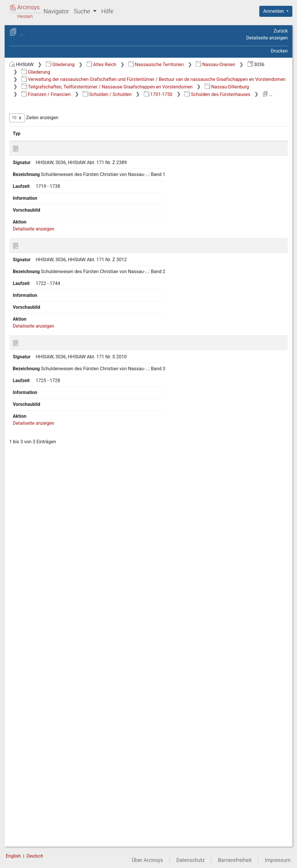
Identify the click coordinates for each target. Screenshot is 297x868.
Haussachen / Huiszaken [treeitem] (46, 80)
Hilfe (107, 11)
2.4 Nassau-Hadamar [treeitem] (52, 805)
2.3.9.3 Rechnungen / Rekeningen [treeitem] (63, 337)
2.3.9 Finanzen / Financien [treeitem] (52, 295)
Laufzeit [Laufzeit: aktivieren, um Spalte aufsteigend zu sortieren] (232, 155)
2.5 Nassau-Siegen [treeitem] (50, 812)
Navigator (56, 11)
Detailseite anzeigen (267, 38)
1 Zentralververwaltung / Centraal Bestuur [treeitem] (50, 139)
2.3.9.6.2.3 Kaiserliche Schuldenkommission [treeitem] (68, 450)
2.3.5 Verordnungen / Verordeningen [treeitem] (57, 245)
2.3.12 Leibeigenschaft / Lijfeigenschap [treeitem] (61, 661)
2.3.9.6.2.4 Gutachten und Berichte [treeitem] (63, 474)
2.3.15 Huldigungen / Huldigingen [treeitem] (57, 710)
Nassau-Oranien (139, 72)
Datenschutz (191, 860)
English (13, 856)
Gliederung (158, 65)
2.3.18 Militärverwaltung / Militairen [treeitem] (62, 759)
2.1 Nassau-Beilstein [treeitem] (52, 171)
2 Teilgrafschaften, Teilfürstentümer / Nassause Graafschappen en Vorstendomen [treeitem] (56, 157)
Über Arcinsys (147, 860)
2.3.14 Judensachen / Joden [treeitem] (58, 696)
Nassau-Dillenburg (141, 108)
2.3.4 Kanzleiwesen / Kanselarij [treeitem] (57, 231)
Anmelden (274, 11)
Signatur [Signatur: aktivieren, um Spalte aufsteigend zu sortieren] (141, 155)
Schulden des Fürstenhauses (192, 116)
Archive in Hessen (32, 33)
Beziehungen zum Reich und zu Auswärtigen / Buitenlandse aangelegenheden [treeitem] (53, 94)
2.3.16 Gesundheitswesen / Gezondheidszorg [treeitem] (62, 724)
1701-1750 (133, 116)
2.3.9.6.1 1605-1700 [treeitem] (67, 390)
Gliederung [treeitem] (25, 73)
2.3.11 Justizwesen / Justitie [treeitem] (57, 646)
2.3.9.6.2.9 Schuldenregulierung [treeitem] (69, 576)
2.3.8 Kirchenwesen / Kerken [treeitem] (57, 280)
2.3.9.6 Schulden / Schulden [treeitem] (60, 379)
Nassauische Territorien (254, 65)
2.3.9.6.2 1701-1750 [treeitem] (67, 397)
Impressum (278, 860)
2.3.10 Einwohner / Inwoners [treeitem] (55, 632)
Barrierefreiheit (235, 860)
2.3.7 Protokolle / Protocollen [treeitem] (53, 267)
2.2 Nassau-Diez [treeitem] (47, 179)
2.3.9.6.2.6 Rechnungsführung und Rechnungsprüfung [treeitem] (67, 513)
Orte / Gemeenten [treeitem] (39, 841)
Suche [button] (83, 11)
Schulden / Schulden (261, 108)
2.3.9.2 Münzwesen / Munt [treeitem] (63, 323)
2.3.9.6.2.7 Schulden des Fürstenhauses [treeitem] (63, 537)
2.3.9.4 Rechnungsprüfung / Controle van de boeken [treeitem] (61, 354)
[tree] (51, 457)
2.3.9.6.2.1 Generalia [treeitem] (62, 407)
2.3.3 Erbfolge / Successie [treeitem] (52, 217)
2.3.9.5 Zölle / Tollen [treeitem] (62, 369)
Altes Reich (199, 65)
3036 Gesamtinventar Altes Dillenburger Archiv (54, 54)
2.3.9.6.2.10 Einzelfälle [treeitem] (64, 590)
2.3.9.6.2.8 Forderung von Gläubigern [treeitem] (62, 558)
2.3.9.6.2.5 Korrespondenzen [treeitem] (66, 492)
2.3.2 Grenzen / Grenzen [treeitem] (60, 207)
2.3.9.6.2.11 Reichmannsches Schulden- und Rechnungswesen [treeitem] (66, 611)
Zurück (281, 31)
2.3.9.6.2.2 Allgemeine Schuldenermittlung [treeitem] (68, 425)
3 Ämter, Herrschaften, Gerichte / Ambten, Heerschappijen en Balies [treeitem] (57, 826)
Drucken (279, 51)
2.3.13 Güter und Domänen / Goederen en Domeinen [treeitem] (57, 678)
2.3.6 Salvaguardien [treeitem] (56, 256)
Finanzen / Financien (200, 108)
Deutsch (35, 856)
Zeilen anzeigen (131, 139)
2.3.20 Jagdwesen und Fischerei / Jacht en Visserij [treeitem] (60, 794)
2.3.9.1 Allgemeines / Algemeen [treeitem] (63, 309)
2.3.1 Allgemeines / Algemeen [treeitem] (56, 196)
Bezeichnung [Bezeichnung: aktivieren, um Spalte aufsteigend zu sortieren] (185, 155)
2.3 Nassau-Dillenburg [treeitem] (53, 186)
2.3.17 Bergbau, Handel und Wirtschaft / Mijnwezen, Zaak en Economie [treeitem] (61, 741)
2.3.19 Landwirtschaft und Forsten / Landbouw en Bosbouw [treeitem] (60, 777)
